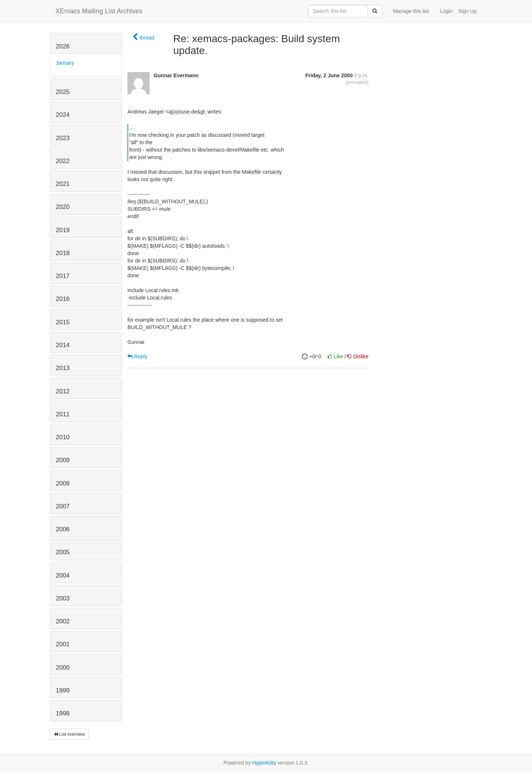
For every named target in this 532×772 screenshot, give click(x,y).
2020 (63, 207)
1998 (63, 713)
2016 (63, 299)
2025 (63, 92)
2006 (63, 529)
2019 (63, 230)
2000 (63, 668)
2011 (63, 414)
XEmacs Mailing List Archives (99, 11)
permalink (357, 82)
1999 (63, 690)
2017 (63, 276)
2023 (63, 138)
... (132, 127)
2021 (63, 184)
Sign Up (467, 11)
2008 (63, 483)
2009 (63, 460)
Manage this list (411, 11)
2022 (63, 161)
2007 (63, 506)
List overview (69, 734)
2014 (63, 345)
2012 (63, 391)
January (65, 63)
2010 (63, 437)
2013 (63, 368)
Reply (137, 356)
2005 (63, 552)
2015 (63, 322)
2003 (63, 598)
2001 (63, 644)
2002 (63, 621)
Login (446, 11)
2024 (63, 115)
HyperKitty (264, 763)
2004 (63, 575)
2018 (63, 253)
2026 (63, 46)
